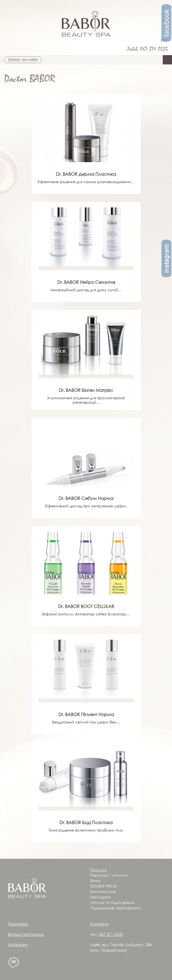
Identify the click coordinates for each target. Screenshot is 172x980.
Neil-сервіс (101, 897)
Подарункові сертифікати (115, 908)
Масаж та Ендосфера (112, 902)
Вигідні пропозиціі (26, 934)
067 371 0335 (154, 49)
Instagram (18, 945)
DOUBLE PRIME (104, 886)
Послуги (98, 870)
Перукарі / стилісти (109, 875)
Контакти (99, 924)
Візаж (95, 881)
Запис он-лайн (23, 59)
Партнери (18, 924)
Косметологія (103, 891)
